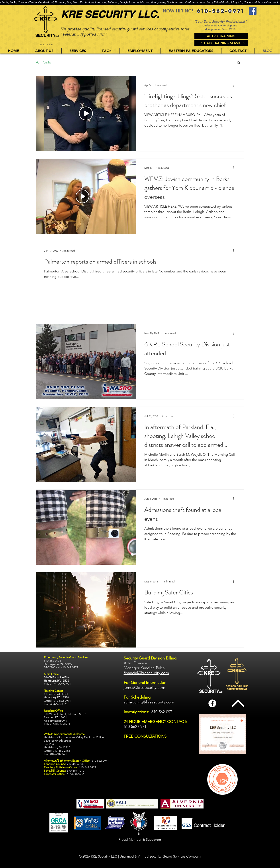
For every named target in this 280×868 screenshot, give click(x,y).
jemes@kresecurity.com (144, 687)
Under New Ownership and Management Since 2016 (220, 27)
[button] (78, 51)
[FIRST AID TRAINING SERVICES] (221, 43)
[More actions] (235, 85)
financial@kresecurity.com (146, 673)
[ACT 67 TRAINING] (221, 36)
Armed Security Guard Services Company (170, 856)
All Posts (43, 62)
